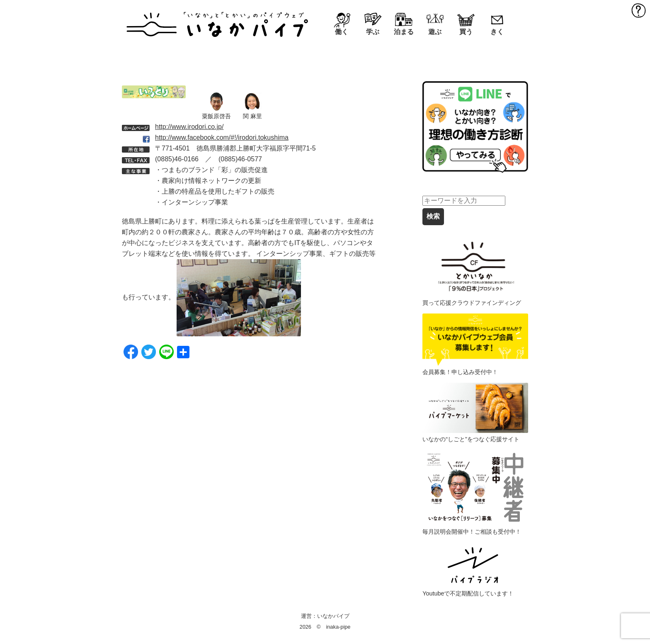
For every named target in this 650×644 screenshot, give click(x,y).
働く (342, 32)
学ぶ (373, 32)
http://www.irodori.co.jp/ (189, 127)
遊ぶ (435, 32)
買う (466, 32)
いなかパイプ (333, 616)
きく (497, 32)
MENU (639, 10)
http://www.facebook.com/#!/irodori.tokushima (222, 137)
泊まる (404, 32)
